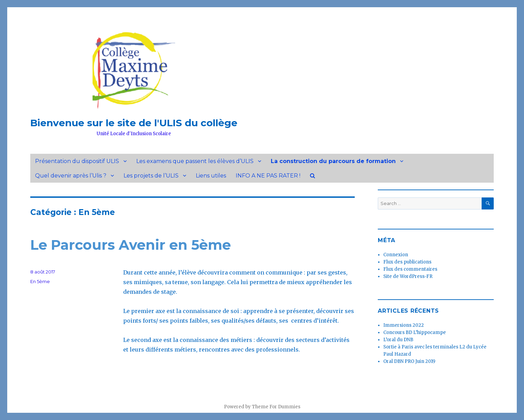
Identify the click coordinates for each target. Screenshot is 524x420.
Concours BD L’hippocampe (415, 332)
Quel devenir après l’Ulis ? (71, 176)
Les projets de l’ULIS (151, 176)
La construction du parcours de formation (333, 161)
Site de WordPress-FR (408, 276)
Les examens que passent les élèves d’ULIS (195, 161)
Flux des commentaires (410, 269)
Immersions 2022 (404, 325)
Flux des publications (407, 262)
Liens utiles (211, 176)
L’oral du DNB (398, 340)
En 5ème (40, 281)
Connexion (396, 255)
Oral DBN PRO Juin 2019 (409, 361)
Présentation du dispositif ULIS (77, 161)
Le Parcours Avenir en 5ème (131, 245)
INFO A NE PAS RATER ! (268, 176)
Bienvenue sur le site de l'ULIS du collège (134, 123)
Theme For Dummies (276, 407)
